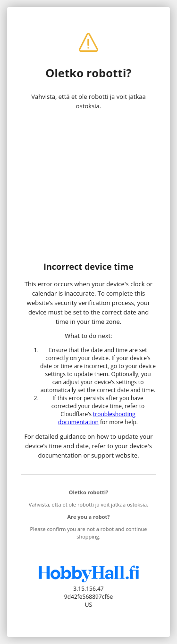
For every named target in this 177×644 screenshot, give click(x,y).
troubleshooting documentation (97, 418)
